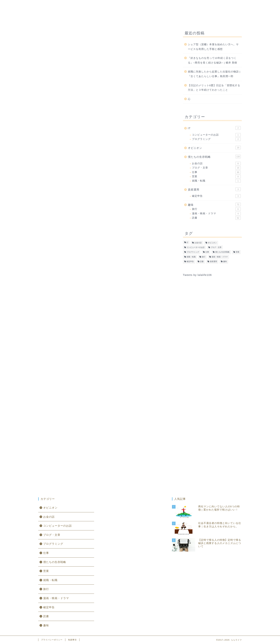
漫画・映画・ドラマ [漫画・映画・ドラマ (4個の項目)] (220, 257)
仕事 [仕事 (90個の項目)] (207, 252)
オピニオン (172, 20)
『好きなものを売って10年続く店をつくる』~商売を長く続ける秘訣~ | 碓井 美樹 (213, 60)
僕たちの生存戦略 (125, 20)
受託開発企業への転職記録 (79, 223)
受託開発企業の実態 (75, 230)
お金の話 (216, 164)
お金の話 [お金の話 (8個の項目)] (198, 243)
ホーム (80, 20)
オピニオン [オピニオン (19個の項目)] (212, 243)
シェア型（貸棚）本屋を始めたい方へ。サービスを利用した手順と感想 (213, 47)
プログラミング (216, 139)
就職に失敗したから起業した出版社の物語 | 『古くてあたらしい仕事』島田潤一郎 (214, 74)
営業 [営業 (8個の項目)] (237, 252)
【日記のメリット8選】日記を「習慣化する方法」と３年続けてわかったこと (214, 88)
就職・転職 (216, 181)
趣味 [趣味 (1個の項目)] (225, 262)
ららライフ (140, 7)
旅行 (216, 209)
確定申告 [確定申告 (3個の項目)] (190, 262)
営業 (216, 177)
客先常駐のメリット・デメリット (83, 215)
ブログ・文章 (216, 168)
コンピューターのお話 (216, 135)
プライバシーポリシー (52, 640)
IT (98, 20)
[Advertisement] (105, 82)
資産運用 (199, 20)
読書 (216, 218)
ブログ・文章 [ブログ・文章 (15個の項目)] (216, 247)
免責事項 (72, 640)
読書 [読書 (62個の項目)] (202, 262)
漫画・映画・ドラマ (216, 214)
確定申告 (216, 196)
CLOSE (151, 197)
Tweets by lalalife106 (197, 275)
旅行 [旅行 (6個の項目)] (204, 257)
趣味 (151, 19)
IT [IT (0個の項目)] (187, 243)
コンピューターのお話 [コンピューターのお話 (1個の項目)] (196, 247)
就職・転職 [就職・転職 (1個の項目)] (191, 257)
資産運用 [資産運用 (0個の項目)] (213, 262)
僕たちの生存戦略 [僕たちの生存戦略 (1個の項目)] (222, 252)
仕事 (216, 172)
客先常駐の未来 (72, 208)
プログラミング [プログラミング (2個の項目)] (193, 252)
